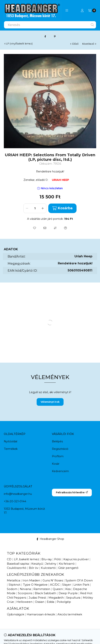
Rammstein (42, 589)
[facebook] (45, 37)
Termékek (11, 449)
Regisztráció (60, 449)
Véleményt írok (50, 402)
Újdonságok (16, 614)
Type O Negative (35, 585)
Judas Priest (37, 598)
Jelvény (51, 564)
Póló (58, 559)
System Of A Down (79, 580)
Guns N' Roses (53, 580)
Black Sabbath (45, 593)
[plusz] (43, 208)
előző (74, 44)
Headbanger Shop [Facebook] (50, 539)
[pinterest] (55, 37)
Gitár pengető (68, 568)
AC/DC (55, 585)
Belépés (57, 441)
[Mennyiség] (35, 208)
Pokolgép (64, 602)
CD (9, 559)
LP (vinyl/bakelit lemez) (19, 44)
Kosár (56, 464)
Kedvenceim (60, 471)
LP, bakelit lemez (26, 559)
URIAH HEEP (60, 180)
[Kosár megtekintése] (92, 10)
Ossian (40, 602)
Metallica (13, 580)
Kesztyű (37, 564)
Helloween (24, 602)
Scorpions (25, 593)
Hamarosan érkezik (41, 614)
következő (89, 44)
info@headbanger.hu (18, 494)
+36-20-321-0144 (15, 501)
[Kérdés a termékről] (65, 228)
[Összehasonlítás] (55, 228)
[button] (67, 10)
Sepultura (73, 598)
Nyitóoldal (10, 441)
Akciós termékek (70, 614)
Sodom (12, 589)
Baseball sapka (18, 564)
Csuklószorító (17, 568)
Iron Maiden (31, 580)
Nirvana (25, 589)
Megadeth (56, 598)
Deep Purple (68, 593)
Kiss (68, 589)
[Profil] (82, 10)
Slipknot (15, 585)
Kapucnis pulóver (76, 559)
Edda (50, 602)
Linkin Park (81, 585)
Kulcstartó (48, 568)
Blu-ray (47, 559)
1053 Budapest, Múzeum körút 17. (24, 511)
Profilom (58, 456)
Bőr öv (34, 568)
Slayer (67, 585)
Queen (58, 589)
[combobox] (50, 25)
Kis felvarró (67, 564)
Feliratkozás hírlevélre (72, 492)
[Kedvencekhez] (35, 228)
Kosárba (62, 208)
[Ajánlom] (45, 228)
